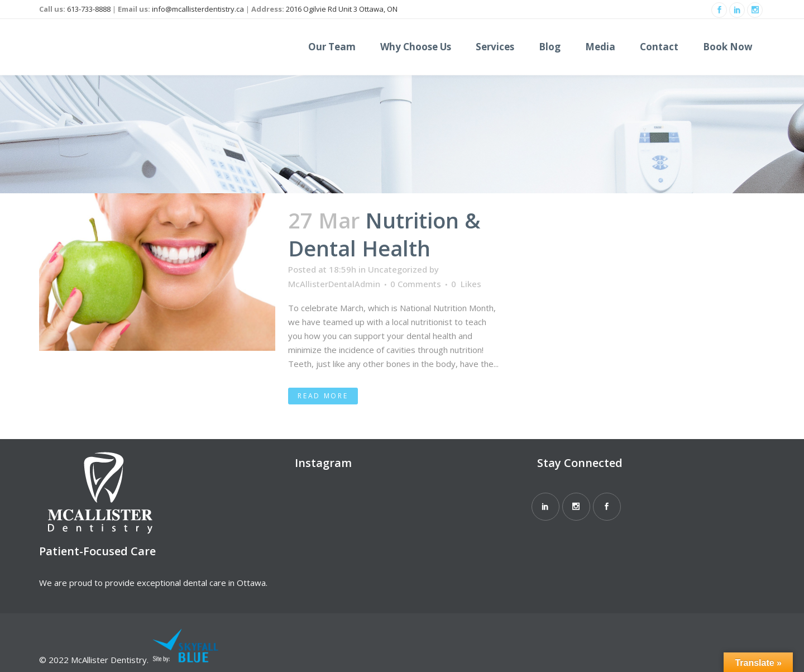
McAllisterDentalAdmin (334, 284)
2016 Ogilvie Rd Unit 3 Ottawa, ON (342, 9)
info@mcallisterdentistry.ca (198, 9)
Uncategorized (398, 269)
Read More (323, 396)
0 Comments (416, 284)
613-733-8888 (89, 9)
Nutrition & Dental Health (384, 234)
